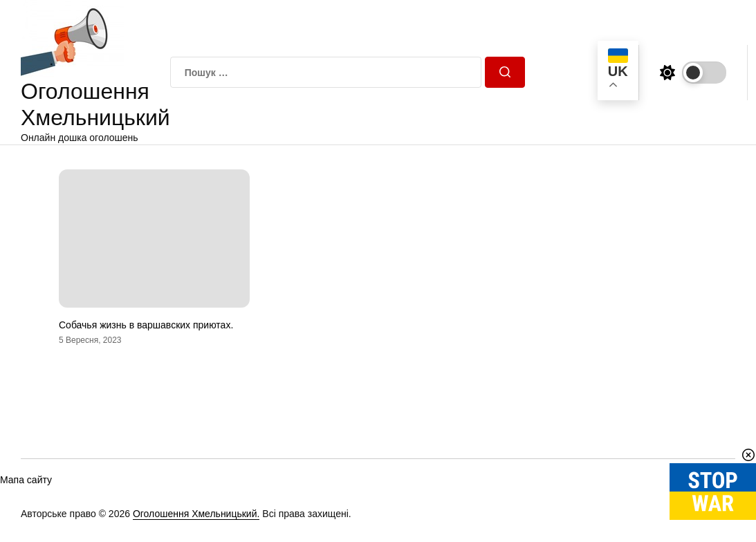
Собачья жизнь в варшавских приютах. (146, 325)
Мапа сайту (26, 480)
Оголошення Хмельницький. (196, 514)
